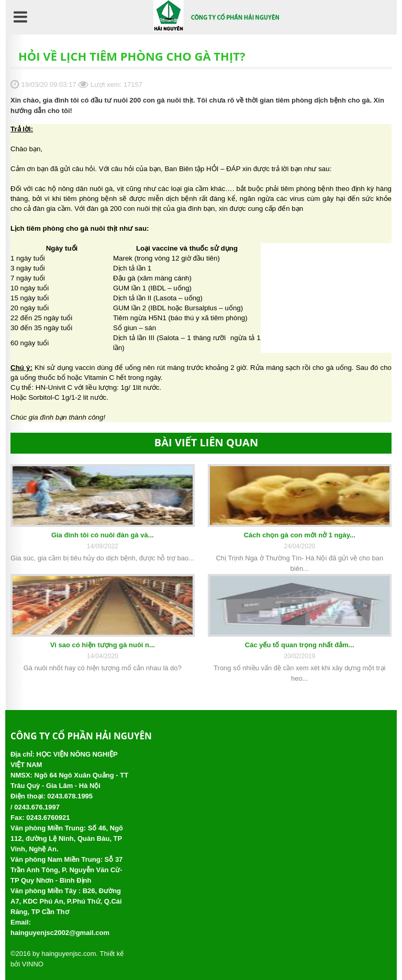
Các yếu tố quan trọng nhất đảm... (300, 645)
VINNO (33, 964)
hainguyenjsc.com (69, 954)
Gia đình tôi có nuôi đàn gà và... (103, 535)
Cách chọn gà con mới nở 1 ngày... (300, 535)
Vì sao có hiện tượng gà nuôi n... (103, 645)
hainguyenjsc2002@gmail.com (60, 933)
